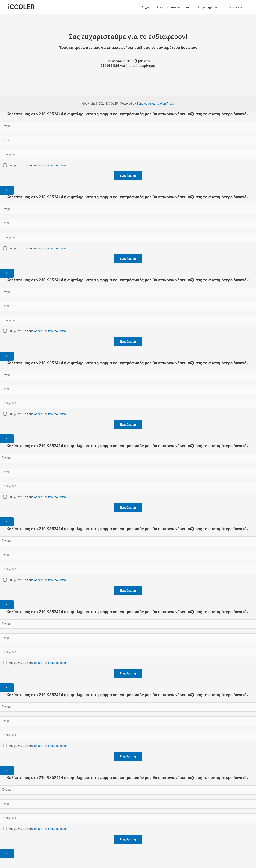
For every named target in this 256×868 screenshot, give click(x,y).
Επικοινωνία (236, 7)
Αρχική (139, 7)
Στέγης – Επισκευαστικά (169, 7)
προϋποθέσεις (58, 167)
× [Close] (7, 191)
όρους (39, 167)
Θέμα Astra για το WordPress (155, 104)
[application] (187, 7)
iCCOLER (22, 7)
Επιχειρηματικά (208, 7)
